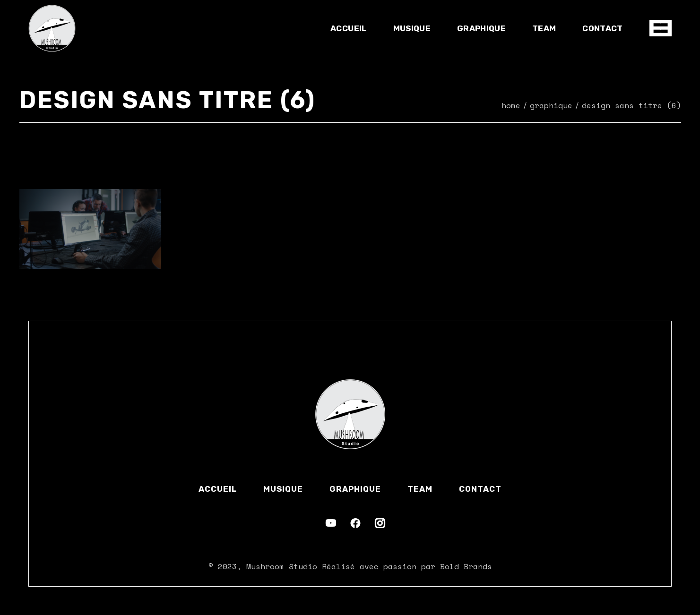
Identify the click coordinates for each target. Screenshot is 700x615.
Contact (480, 489)
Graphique (355, 489)
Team (420, 489)
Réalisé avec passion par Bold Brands (407, 566)
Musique (283, 489)
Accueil (218, 489)
